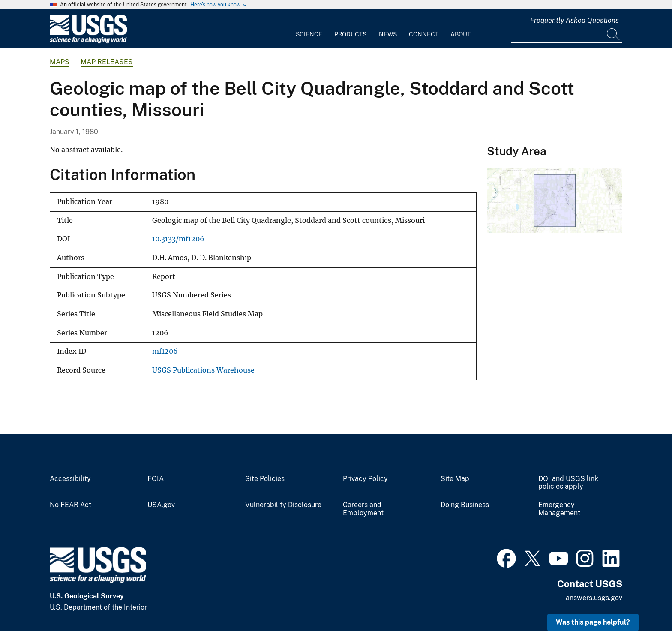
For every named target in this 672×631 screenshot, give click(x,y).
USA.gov (161, 505)
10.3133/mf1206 (178, 239)
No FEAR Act (70, 505)
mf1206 (165, 351)
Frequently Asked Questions (574, 20)
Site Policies (265, 479)
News (388, 34)
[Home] (88, 41)
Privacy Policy (365, 479)
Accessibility (70, 479)
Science (309, 34)
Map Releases (107, 62)
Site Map (455, 479)
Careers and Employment (363, 509)
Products (350, 34)
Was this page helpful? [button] (593, 622)
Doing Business (465, 505)
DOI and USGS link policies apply (568, 483)
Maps (60, 62)
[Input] (567, 34)
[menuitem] (309, 29)
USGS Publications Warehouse (203, 370)
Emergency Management (559, 509)
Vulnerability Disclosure (283, 505)
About (460, 34)
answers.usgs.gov (594, 598)
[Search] (614, 34)
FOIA (156, 479)
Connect (424, 34)
